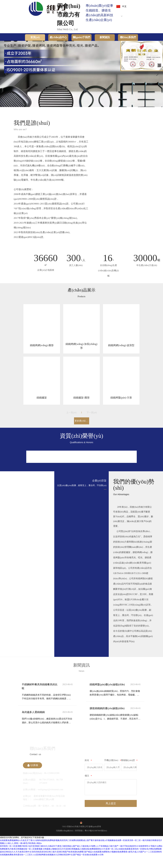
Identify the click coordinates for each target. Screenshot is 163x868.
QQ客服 (33, 777)
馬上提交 (111, 815)
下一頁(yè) (92, 422)
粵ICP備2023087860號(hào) (96, 843)
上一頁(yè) (71, 422)
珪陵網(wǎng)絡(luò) (65, 843)
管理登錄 (79, 843)
